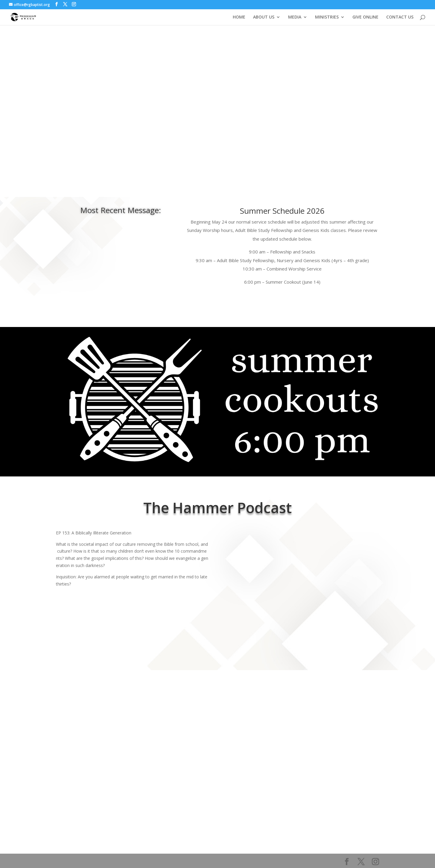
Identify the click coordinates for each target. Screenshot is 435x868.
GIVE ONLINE (365, 17)
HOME (239, 17)
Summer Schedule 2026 (282, 211)
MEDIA (295, 17)
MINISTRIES (327, 17)
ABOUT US (264, 17)
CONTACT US (400, 17)
